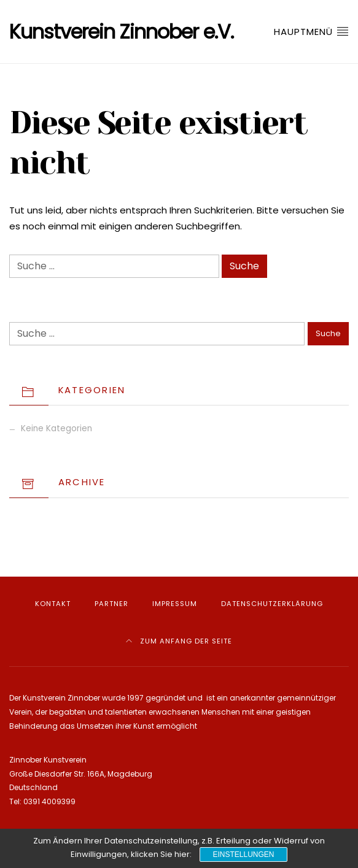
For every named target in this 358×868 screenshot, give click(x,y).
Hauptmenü (311, 31)
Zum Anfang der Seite (179, 641)
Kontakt (53, 604)
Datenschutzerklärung (272, 604)
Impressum (175, 604)
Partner (111, 604)
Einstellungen (243, 855)
